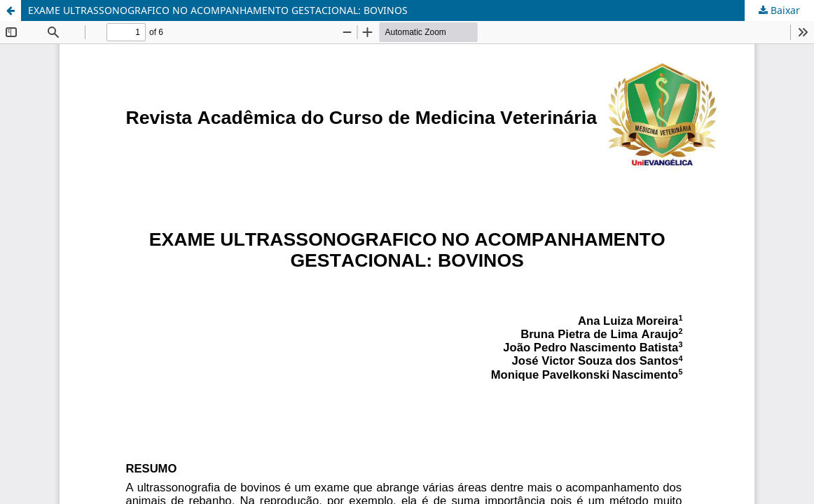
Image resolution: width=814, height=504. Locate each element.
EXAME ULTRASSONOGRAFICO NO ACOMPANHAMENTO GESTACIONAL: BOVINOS (218, 10)
